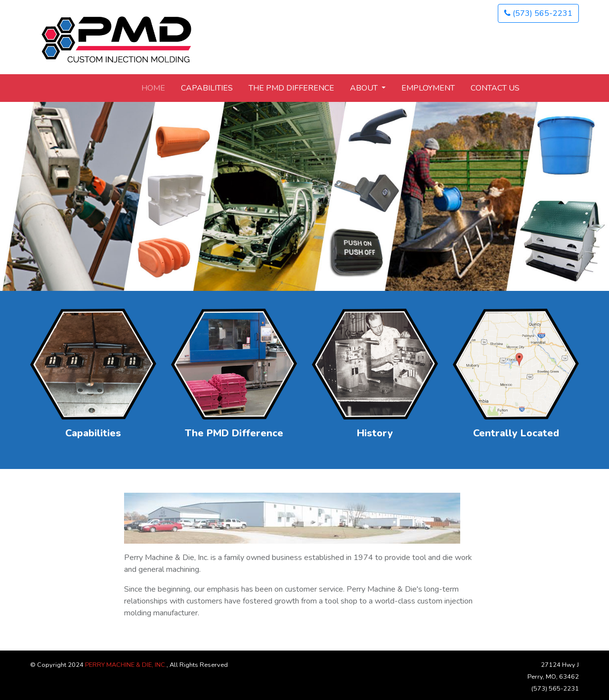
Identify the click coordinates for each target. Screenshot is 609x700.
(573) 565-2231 (538, 13)
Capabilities (207, 88)
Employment (428, 88)
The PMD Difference (291, 88)
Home (153, 88)
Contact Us (495, 88)
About (365, 88)
